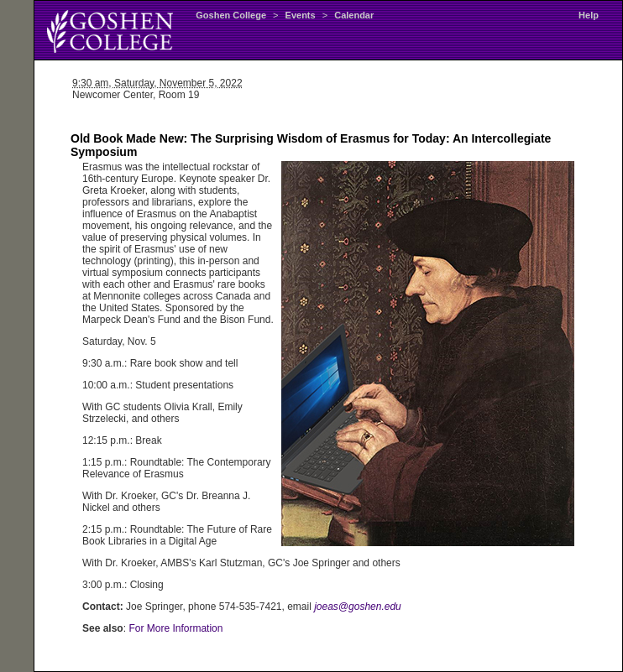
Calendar (354, 15)
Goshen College (231, 15)
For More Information (175, 628)
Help (589, 15)
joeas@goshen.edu (358, 607)
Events (301, 15)
